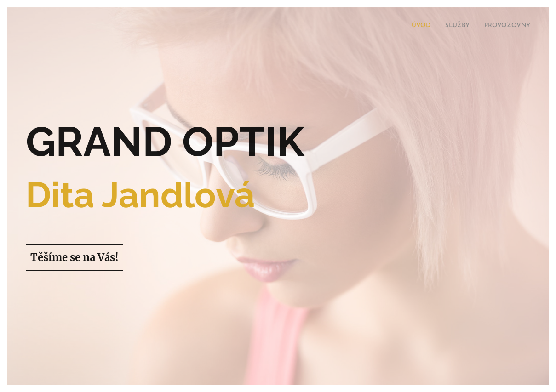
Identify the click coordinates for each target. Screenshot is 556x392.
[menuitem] (503, 26)
